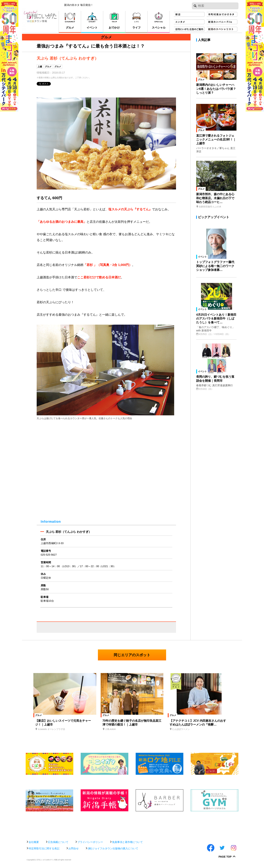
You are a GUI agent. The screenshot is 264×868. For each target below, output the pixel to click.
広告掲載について (58, 842)
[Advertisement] (132, 824)
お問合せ (74, 848)
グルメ (48, 67)
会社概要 (34, 842)
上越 (40, 67)
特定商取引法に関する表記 (44, 848)
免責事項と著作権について (127, 842)
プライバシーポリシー (90, 842)
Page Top (225, 857)
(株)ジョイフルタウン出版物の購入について (113, 848)
